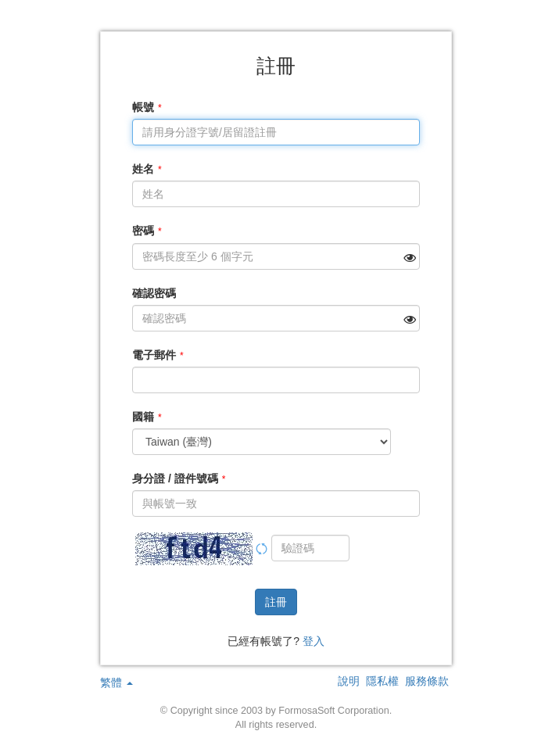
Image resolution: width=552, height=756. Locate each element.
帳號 (143, 107)
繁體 (116, 683)
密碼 (143, 231)
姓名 (143, 169)
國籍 (143, 417)
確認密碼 (154, 293)
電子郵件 (154, 355)
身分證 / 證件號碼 (175, 478)
